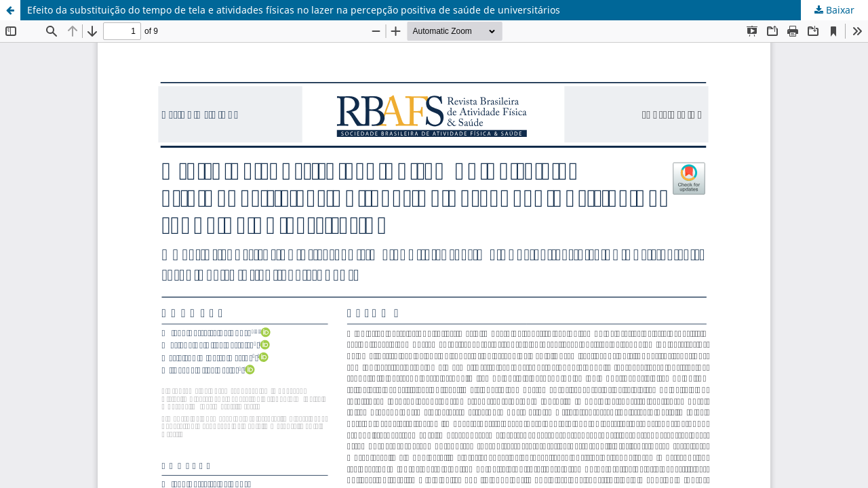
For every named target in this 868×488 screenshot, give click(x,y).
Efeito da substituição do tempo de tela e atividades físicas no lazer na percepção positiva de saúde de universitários (294, 10)
